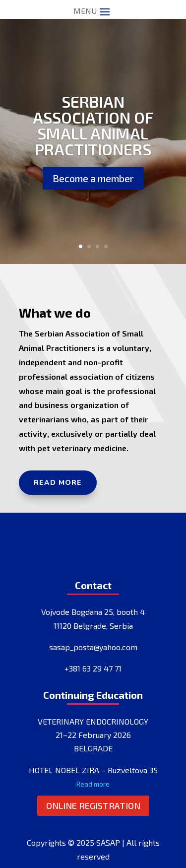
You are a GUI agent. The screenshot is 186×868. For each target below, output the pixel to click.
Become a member (93, 178)
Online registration (93, 805)
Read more (58, 483)
